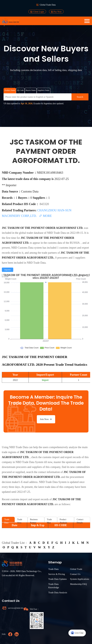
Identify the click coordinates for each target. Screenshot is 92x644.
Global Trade (76, 569)
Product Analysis (63, 520)
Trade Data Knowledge (54, 586)
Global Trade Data (48, 5)
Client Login (37, 12)
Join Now (46, 419)
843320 (44, 204)
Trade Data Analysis (58, 593)
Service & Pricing (56, 574)
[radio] (8, 270)
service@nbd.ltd (15, 608)
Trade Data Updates (57, 579)
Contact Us (75, 574)
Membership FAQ (78, 584)
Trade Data (7, 520)
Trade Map (49, 520)
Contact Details (80, 520)
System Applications (80, 579)
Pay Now (56, 12)
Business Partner (34, 520)
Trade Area (20, 520)
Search (80, 97)
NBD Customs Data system (27, 248)
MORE (45, 216)
